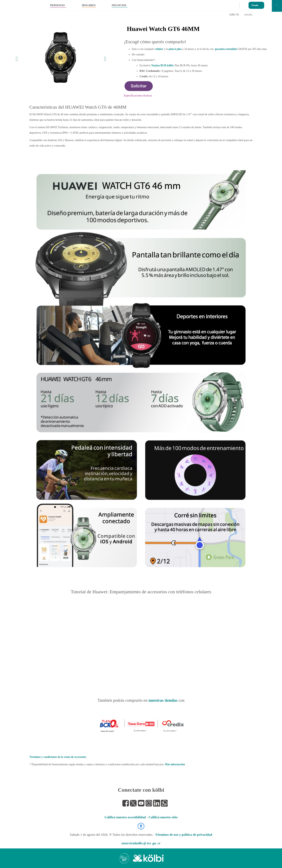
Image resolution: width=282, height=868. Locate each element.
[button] (16, 58)
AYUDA (248, 15)
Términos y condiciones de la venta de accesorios (58, 757)
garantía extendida (226, 49)
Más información (175, 764)
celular (159, 49)
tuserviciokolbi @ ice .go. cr (141, 843)
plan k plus (175, 49)
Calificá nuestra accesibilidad (125, 817)
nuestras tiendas (163, 700)
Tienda (255, 4)
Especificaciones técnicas (138, 96)
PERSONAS (57, 5)
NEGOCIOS (119, 5)
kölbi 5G (234, 15)
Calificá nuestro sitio (163, 817)
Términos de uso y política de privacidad (184, 835)
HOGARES (89, 5)
